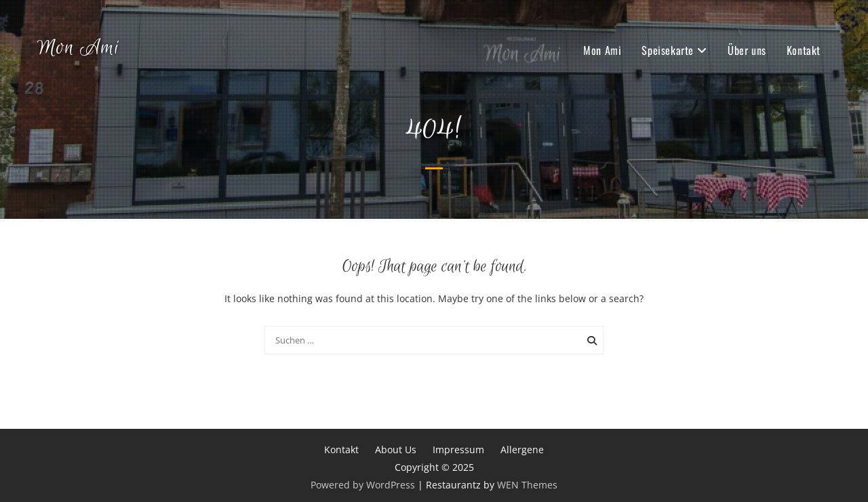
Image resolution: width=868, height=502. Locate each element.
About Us (396, 449)
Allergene (522, 449)
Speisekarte (668, 50)
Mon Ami (78, 48)
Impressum (458, 449)
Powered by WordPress (363, 485)
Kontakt (804, 50)
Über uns (747, 50)
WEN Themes (527, 485)
